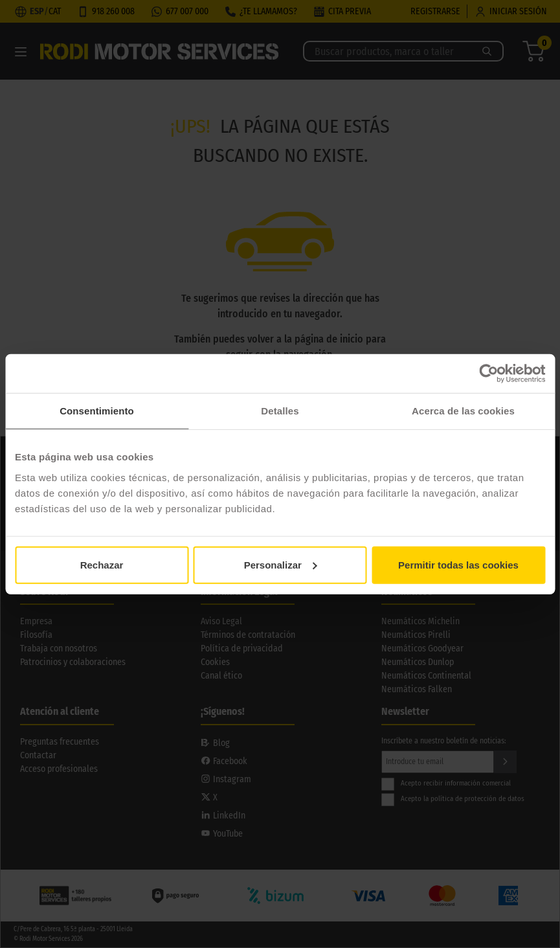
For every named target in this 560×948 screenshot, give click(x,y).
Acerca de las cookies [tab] (463, 411)
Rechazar (102, 564)
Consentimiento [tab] (97, 411)
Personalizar (281, 564)
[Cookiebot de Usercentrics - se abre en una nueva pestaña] (488, 374)
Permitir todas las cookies (458, 564)
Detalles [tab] (280, 411)
